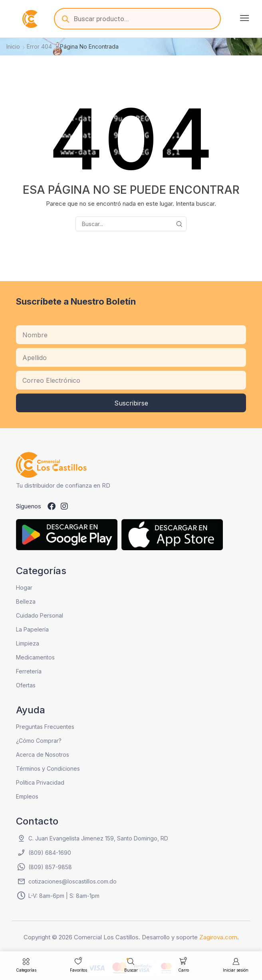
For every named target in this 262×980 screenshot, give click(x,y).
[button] (244, 18)
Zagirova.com (218, 937)
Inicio (13, 46)
